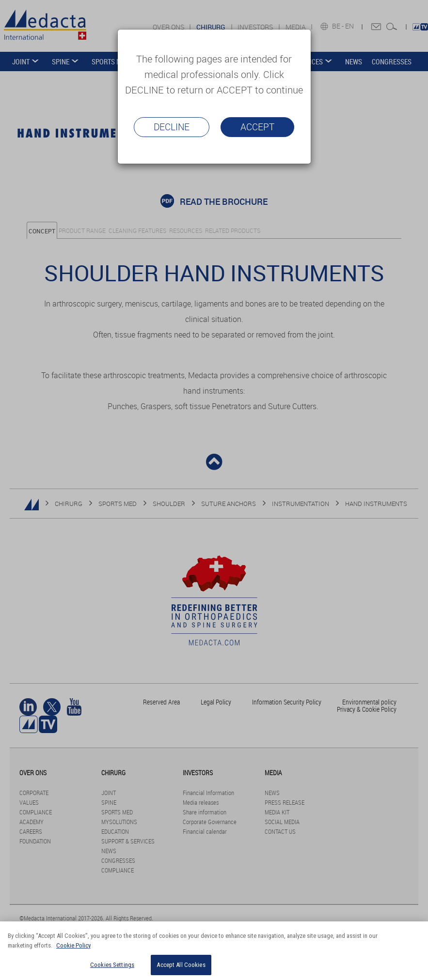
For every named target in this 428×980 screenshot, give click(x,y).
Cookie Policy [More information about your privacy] (73, 945)
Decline (172, 127)
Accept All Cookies (181, 965)
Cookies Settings (112, 965)
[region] (214, 951)
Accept (257, 127)
